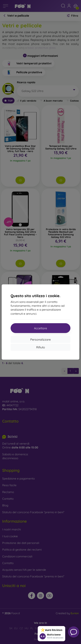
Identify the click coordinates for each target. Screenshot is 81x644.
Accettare (40, 328)
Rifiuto (41, 347)
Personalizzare (40, 339)
